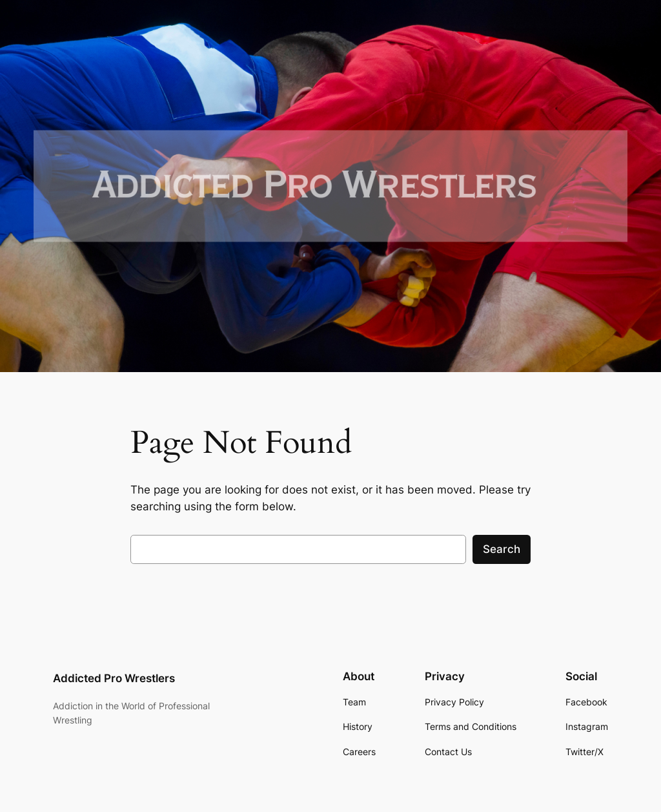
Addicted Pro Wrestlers (114, 678)
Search (502, 549)
